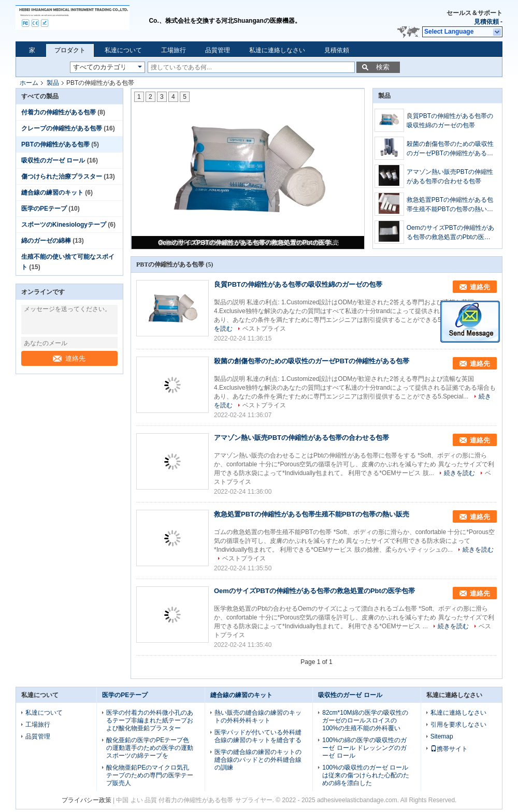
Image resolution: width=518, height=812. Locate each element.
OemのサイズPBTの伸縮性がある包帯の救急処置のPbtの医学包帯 (249, 243)
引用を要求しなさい (458, 725)
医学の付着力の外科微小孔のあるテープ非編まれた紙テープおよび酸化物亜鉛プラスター (150, 720)
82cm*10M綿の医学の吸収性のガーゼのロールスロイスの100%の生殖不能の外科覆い (365, 720)
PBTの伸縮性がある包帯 (55, 144)
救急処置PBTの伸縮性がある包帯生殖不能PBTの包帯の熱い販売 (450, 205)
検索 (383, 67)
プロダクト (70, 50)
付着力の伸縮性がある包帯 (59, 112)
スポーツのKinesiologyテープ (64, 225)
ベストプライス (264, 329)
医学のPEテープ (44, 209)
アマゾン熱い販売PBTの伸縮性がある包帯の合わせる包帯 (450, 176)
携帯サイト (449, 749)
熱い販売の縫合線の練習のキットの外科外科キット (258, 717)
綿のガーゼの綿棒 (46, 241)
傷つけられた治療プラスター (62, 176)
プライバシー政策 (87, 800)
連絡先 (69, 358)
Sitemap (442, 736)
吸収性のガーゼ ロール (53, 160)
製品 (53, 83)
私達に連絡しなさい (277, 50)
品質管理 (218, 50)
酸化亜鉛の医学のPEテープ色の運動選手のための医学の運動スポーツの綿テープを (150, 748)
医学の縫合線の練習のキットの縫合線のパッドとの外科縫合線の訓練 (258, 760)
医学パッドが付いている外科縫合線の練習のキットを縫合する (258, 736)
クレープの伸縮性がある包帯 (62, 128)
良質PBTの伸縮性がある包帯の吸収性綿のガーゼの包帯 (450, 121)
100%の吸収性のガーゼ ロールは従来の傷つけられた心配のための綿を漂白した (366, 775)
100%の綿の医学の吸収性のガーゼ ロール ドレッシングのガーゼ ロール (364, 748)
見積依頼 (486, 22)
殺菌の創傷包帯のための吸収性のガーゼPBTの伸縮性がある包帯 (450, 149)
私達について (123, 50)
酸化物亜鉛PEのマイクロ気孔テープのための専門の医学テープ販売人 (150, 775)
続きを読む (459, 473)
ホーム (29, 83)
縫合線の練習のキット (52, 193)
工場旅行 (174, 50)
